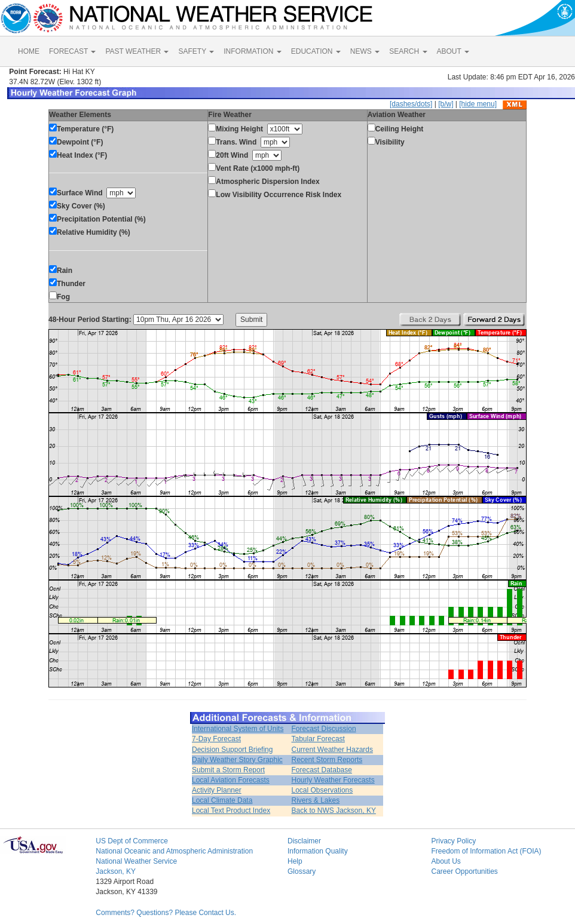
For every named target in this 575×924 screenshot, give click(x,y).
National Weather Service (136, 861)
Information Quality (318, 851)
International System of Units (238, 729)
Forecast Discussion (324, 729)
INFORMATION (252, 51)
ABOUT (453, 51)
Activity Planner (217, 790)
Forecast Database (322, 770)
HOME (29, 51)
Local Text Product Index (231, 811)
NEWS (365, 51)
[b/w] (446, 104)
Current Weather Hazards (333, 750)
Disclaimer (304, 841)
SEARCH (408, 51)
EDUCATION (316, 51)
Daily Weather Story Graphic (237, 760)
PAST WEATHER (137, 51)
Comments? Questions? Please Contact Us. (166, 913)
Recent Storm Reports (327, 760)
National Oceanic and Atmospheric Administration (174, 851)
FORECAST (72, 51)
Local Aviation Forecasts (231, 780)
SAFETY (196, 51)
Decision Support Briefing (232, 750)
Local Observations (322, 790)
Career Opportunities (464, 871)
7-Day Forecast (216, 739)
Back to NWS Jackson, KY (334, 811)
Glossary (302, 871)
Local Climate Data (222, 800)
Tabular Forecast (318, 739)
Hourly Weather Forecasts (333, 780)
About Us (446, 861)
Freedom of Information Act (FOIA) (486, 851)
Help (295, 861)
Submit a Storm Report (228, 770)
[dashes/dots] (411, 104)
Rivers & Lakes (316, 800)
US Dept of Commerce (132, 841)
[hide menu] (478, 104)
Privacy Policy (453, 841)
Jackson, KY (116, 871)
